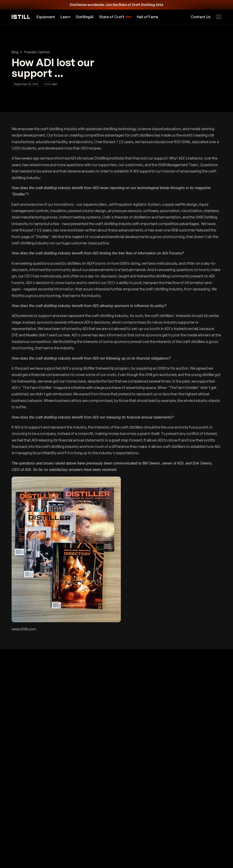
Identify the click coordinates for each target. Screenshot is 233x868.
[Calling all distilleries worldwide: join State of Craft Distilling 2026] (116, 5)
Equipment (46, 17)
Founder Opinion (37, 52)
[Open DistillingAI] (85, 17)
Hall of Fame (147, 17)
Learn (66, 17)
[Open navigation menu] (219, 17)
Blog (15, 52)
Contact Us (201, 17)
